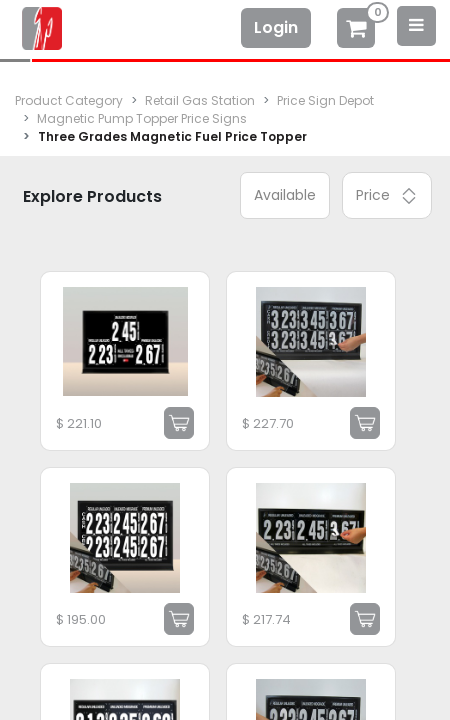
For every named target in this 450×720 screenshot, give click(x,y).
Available (285, 195)
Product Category (69, 100)
